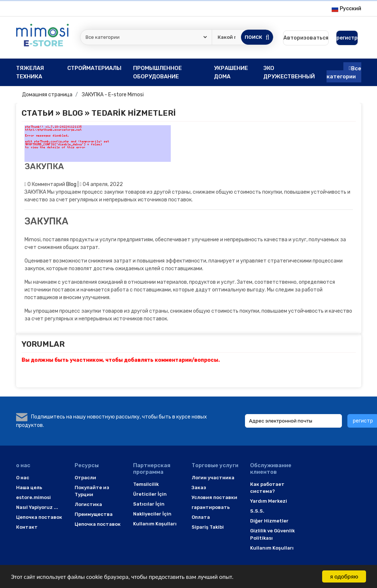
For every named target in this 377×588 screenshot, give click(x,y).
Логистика (88, 504)
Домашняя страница (47, 95)
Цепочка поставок (39, 517)
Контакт (27, 527)
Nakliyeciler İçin (152, 514)
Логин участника (213, 478)
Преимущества (94, 514)
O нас (23, 478)
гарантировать (211, 507)
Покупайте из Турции (92, 491)
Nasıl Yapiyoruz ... (37, 507)
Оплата (201, 517)
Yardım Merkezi (269, 501)
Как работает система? (267, 488)
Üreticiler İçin (150, 494)
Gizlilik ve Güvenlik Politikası (272, 534)
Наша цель (29, 487)
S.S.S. (257, 511)
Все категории (344, 72)
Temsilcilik (146, 484)
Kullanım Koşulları (155, 524)
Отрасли (85, 478)
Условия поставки (214, 497)
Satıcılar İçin (149, 504)
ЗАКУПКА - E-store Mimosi (113, 95)
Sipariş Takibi (208, 527)
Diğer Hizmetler (269, 521)
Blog (73, 113)
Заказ (199, 487)
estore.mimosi (33, 497)
